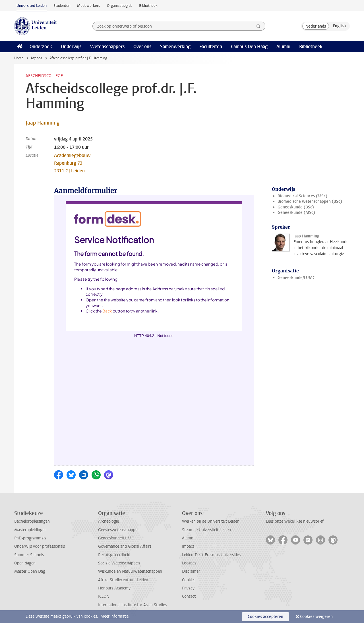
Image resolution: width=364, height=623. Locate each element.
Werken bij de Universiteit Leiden (211, 521)
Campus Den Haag (249, 46)
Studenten (62, 6)
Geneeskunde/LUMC (296, 278)
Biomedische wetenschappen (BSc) (310, 201)
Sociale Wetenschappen (119, 563)
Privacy (188, 588)
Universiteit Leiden (32, 6)
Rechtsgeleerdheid (114, 555)
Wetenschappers (107, 46)
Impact (188, 546)
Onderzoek (41, 46)
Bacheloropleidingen (32, 521)
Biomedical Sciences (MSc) (302, 196)
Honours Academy (114, 588)
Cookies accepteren (265, 617)
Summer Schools (29, 555)
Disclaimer (191, 571)
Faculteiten (211, 46)
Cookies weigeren (316, 617)
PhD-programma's (30, 538)
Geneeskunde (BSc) (296, 207)
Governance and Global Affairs (125, 546)
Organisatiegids (120, 6)
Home (19, 58)
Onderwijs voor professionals (40, 546)
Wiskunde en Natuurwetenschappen (130, 571)
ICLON (104, 596)
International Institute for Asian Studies (132, 605)
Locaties (189, 563)
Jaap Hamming (43, 123)
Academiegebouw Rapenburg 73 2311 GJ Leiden (72, 163)
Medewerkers (89, 6)
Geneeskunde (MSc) (296, 213)
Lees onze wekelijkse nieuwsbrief (295, 521)
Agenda (36, 58)
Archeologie (108, 521)
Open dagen (25, 563)
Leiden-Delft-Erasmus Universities (211, 555)
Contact (189, 596)
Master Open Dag (30, 571)
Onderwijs (71, 46)
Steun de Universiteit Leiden (206, 530)
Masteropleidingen (30, 530)
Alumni (283, 46)
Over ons (142, 46)
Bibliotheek (148, 6)
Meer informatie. (115, 616)
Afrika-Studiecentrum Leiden (123, 580)
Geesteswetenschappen (119, 530)
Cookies (189, 580)
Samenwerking (175, 46)
